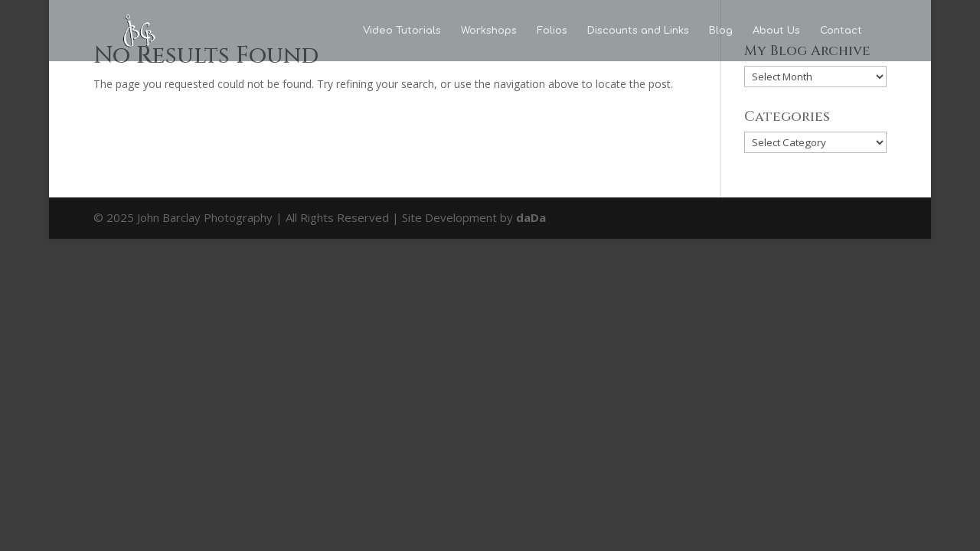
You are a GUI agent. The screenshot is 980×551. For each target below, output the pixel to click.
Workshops (489, 31)
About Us (776, 31)
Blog (721, 31)
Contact (841, 31)
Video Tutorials (402, 31)
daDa (531, 217)
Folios (552, 31)
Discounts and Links (638, 31)
